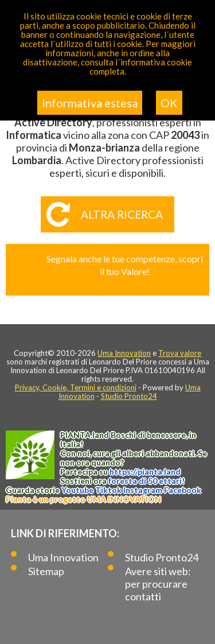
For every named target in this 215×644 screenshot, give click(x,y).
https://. (145, 472)
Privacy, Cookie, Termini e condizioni (76, 387)
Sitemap (46, 571)
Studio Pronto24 (129, 396)
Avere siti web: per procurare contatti (158, 584)
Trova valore (180, 353)
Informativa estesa (90, 103)
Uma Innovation (124, 353)
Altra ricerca (122, 214)
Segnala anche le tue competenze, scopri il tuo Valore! (125, 265)
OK (169, 103)
